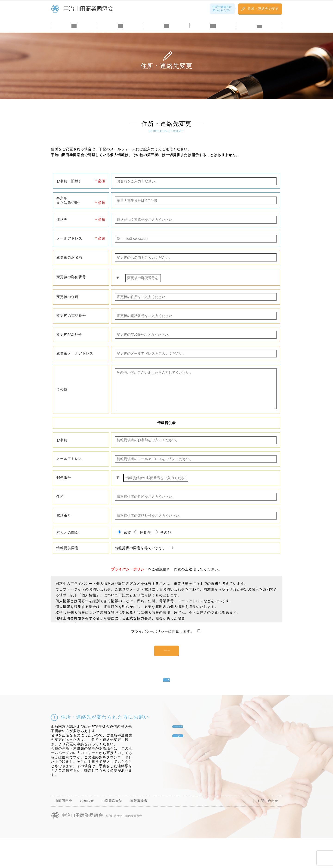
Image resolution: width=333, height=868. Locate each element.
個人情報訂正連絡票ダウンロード (194, 781)
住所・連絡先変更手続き (198, 761)
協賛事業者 (139, 831)
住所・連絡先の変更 (263, 9)
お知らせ (120, 33)
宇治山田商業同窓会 (88, 9)
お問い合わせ (259, 33)
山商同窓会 (74, 33)
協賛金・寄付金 (213, 33)
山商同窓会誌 (166, 33)
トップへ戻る (165, 706)
